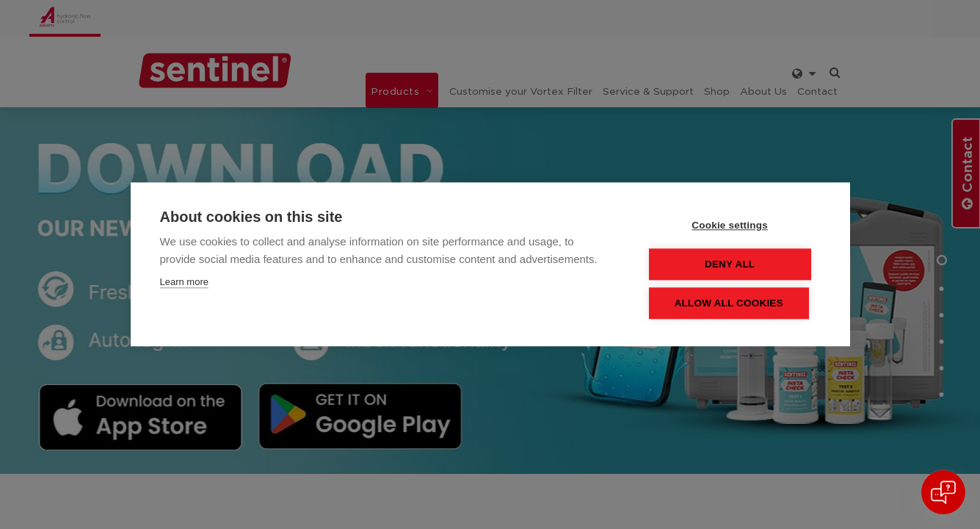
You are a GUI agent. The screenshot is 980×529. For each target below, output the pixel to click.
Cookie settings (733, 226)
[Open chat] (943, 492)
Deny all (733, 265)
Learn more (184, 283)
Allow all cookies (732, 304)
